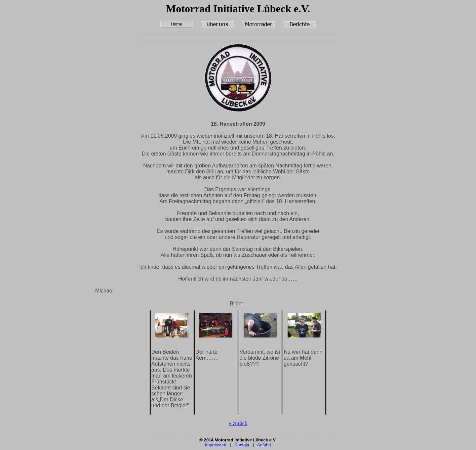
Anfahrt (264, 445)
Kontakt (242, 445)
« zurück (238, 423)
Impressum (216, 445)
